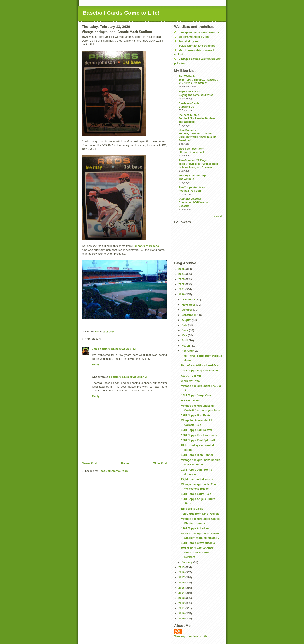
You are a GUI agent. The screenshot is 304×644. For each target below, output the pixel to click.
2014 (182, 593)
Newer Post (89, 463)
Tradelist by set (189, 41)
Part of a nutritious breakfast (200, 365)
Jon (94, 349)
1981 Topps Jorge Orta (196, 395)
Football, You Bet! (190, 191)
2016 (182, 583)
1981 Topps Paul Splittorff (198, 440)
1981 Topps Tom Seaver (197, 430)
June (185, 330)
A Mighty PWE (190, 381)
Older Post (160, 463)
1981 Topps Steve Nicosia (198, 543)
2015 (182, 588)
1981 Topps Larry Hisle (196, 494)
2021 (182, 289)
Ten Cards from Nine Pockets (200, 514)
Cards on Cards (189, 103)
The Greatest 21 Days (193, 160)
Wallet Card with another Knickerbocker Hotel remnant (197, 552)
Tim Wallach (187, 76)
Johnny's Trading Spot (194, 175)
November (189, 305)
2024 (182, 274)
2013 (182, 598)
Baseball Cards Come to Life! (121, 13)
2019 (182, 567)
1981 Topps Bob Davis (196, 415)
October (187, 310)
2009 (182, 619)
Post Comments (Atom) (114, 471)
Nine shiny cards (192, 509)
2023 (182, 279)
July (185, 325)
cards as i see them (191, 149)
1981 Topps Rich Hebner (197, 455)
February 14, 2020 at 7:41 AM (128, 377)
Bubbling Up (186, 107)
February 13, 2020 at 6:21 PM (117, 349)
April (185, 340)
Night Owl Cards (189, 92)
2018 (182, 572)
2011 (182, 608)
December (189, 300)
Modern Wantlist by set (194, 37)
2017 (182, 577)
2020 (182, 294)
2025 (182, 269)
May (185, 335)
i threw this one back (192, 152)
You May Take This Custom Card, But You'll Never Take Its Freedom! (197, 137)
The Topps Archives (192, 187)
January (187, 562)
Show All (218, 216)
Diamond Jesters (190, 199)
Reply (96, 365)
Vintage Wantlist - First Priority (199, 32)
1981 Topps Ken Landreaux (199, 435)
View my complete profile (191, 636)
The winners (186, 179)
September (189, 315)
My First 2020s (191, 401)
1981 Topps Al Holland (196, 528)
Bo (180, 631)
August (187, 320)
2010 (182, 613)
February (188, 351)
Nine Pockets (187, 130)
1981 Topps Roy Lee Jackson (200, 370)
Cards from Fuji (191, 376)
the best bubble (189, 115)
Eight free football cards (197, 479)
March (186, 346)
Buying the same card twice (196, 95)
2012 (182, 603)
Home (125, 463)
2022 (182, 284)
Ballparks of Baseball (146, 246)
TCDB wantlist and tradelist (197, 46)
